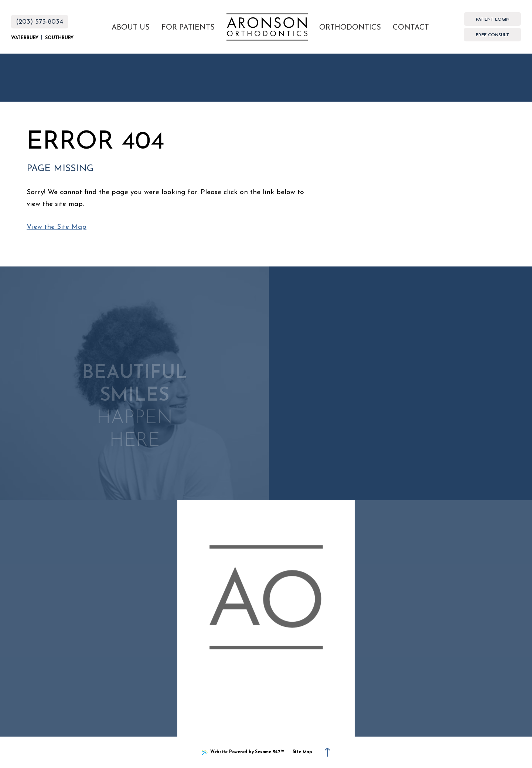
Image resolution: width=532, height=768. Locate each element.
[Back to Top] (328, 752)
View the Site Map (57, 227)
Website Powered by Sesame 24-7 (243, 753)
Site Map (302, 752)
